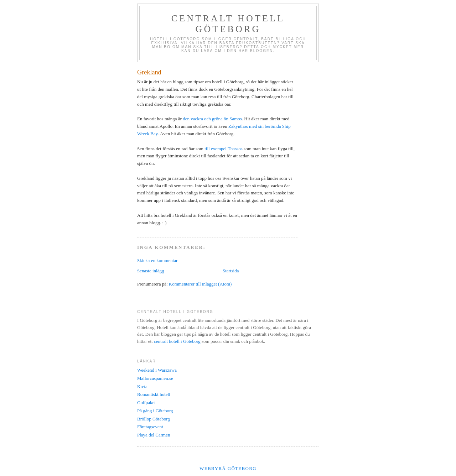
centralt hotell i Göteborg (177, 341)
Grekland (149, 72)
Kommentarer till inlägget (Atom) (200, 284)
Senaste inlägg (151, 271)
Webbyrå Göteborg (228, 468)
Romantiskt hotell (154, 394)
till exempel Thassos (224, 149)
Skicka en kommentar (157, 260)
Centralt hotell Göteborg (228, 24)
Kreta (142, 386)
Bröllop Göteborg (154, 419)
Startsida (231, 271)
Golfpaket (146, 402)
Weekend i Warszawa (157, 370)
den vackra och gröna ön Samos (212, 119)
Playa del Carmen (154, 435)
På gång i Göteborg (155, 411)
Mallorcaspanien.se (155, 378)
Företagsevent (150, 427)
